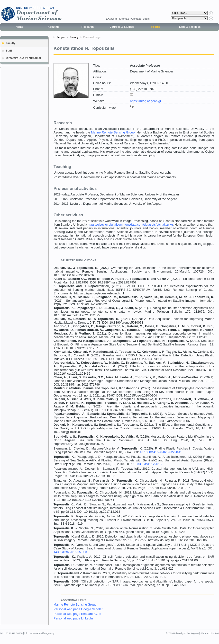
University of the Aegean (186, 633)
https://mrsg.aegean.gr (146, 101)
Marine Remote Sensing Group (113, 132)
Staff (9, 51)
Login (146, 19)
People (156, 27)
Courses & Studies (122, 27)
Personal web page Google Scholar (78, 609)
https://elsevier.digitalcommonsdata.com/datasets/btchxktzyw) (130, 225)
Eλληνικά (112, 19)
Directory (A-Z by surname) (23, 58)
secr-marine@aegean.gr (42, 633)
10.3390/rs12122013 (147, 464)
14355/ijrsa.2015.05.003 (70, 552)
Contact (136, 19)
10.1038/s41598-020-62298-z (160, 452)
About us (54, 27)
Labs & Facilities (190, 27)
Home (19, 27)
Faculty (11, 43)
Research (88, 27)
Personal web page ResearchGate (77, 614)
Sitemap (124, 19)
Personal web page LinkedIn (73, 618)
